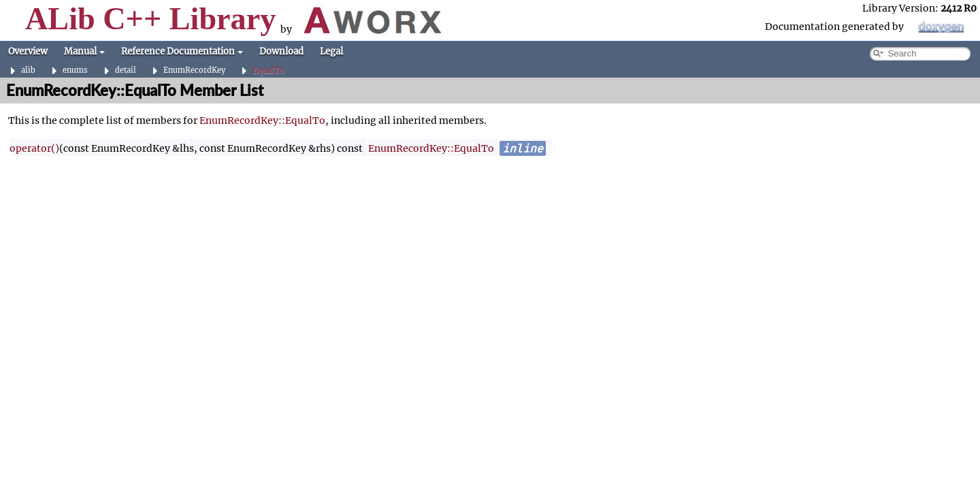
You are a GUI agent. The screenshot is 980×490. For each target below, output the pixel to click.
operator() (34, 148)
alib (28, 70)
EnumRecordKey (194, 70)
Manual (84, 51)
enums (75, 70)
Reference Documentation (182, 51)
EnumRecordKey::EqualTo (262, 120)
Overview (28, 51)
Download (281, 51)
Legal (331, 51)
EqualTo (268, 70)
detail (126, 70)
